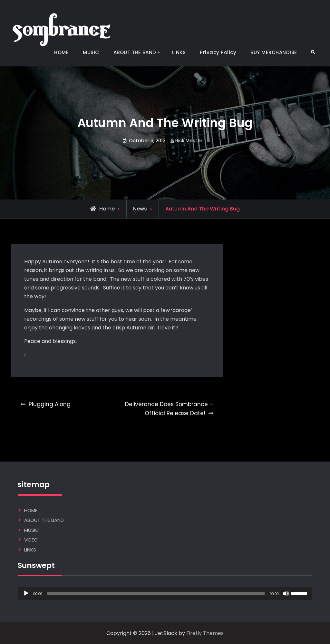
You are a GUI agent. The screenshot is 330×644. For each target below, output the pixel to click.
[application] (165, 593)
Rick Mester (189, 140)
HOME (61, 52)
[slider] (156, 593)
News (140, 209)
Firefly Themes (205, 633)
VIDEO (31, 540)
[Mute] (286, 593)
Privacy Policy (218, 52)
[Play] (26, 593)
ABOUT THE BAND (135, 52)
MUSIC (91, 52)
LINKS (179, 52)
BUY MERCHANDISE (274, 52)
